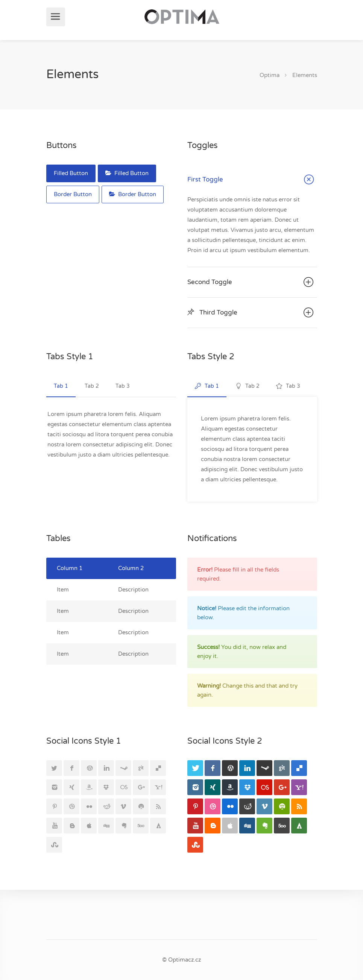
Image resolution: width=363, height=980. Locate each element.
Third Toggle (251, 313)
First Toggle (252, 180)
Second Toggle (251, 282)
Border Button (73, 194)
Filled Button (71, 173)
